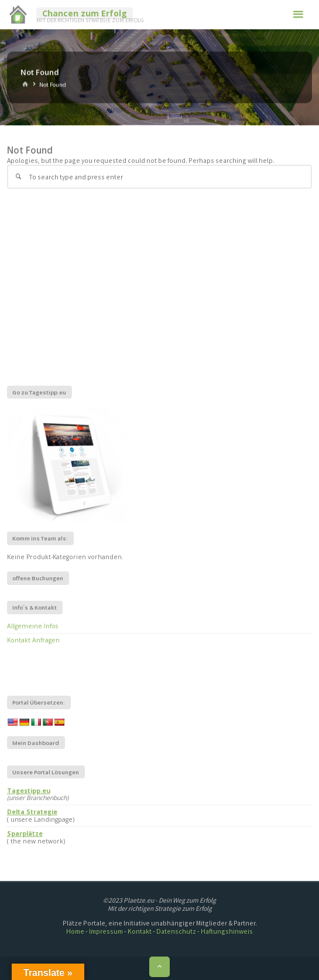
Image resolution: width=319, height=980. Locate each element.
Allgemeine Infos (32, 626)
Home (75, 931)
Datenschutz (176, 931)
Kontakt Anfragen (33, 640)
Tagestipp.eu (29, 791)
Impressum (106, 931)
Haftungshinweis (227, 931)
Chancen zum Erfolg (85, 13)
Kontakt (140, 931)
